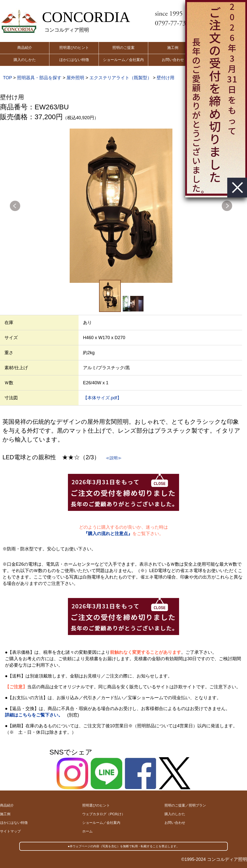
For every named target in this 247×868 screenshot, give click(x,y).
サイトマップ (10, 831)
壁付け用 (165, 78)
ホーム (87, 831)
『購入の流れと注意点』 (108, 534)
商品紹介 (25, 48)
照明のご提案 (123, 48)
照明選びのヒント (74, 48)
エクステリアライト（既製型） (121, 78)
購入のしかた (25, 60)
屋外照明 (75, 78)
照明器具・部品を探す (39, 78)
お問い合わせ (173, 60)
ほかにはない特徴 (74, 60)
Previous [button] (15, 206)
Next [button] (227, 206)
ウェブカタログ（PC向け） (104, 814)
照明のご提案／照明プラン (185, 805)
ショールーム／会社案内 (123, 60)
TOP (7, 78)
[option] (121, 206)
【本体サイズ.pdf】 (102, 398)
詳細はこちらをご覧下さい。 (34, 715)
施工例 (173, 48)
